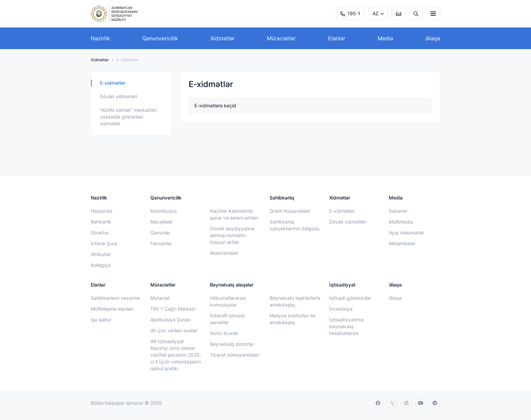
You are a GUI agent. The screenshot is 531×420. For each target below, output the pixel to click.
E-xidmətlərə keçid (215, 106)
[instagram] (406, 403)
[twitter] (392, 403)
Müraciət (160, 298)
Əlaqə (433, 38)
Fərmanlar (161, 243)
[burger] (433, 14)
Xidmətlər (222, 38)
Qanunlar (160, 233)
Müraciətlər (281, 38)
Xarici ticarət (224, 333)
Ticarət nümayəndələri (235, 355)
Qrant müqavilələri (290, 211)
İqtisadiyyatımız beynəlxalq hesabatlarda (347, 326)
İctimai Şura (104, 243)
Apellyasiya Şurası (170, 320)
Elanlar (337, 38)
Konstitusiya (164, 211)
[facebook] (378, 403)
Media (385, 38)
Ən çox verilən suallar (174, 330)
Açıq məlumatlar (407, 233)
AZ (376, 13)
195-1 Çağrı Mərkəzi (173, 309)
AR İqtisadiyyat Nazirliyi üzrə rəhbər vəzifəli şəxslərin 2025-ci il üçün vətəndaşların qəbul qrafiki (176, 355)
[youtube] (421, 403)
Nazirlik (100, 38)
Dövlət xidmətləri (119, 96)
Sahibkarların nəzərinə (115, 298)
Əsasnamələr (224, 253)
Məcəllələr (162, 222)
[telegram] (435, 403)
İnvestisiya (341, 309)
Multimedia (401, 222)
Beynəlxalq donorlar (232, 344)
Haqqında (102, 211)
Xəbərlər (398, 211)
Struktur (100, 233)
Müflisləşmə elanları (112, 309)
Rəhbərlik (101, 222)
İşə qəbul (101, 320)
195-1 (350, 13)
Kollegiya (101, 265)
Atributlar (101, 254)
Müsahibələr (402, 243)
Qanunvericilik (160, 38)
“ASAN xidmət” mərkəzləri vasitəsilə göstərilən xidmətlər (128, 117)
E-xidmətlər (113, 83)
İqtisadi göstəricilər (350, 298)
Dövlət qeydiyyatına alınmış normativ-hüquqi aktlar (232, 235)
